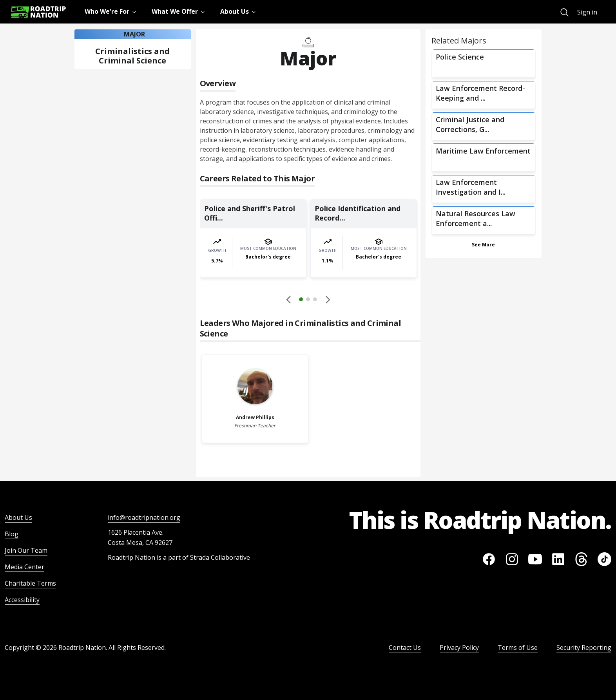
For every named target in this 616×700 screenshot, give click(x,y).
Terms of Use (518, 648)
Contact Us (405, 648)
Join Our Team (26, 550)
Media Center (24, 567)
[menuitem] (564, 12)
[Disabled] (289, 299)
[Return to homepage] (38, 12)
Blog (12, 534)
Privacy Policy (459, 648)
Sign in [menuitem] (587, 12)
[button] (308, 300)
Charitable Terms (30, 583)
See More (483, 245)
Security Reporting (584, 648)
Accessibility (22, 600)
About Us (18, 517)
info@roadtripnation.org (144, 517)
